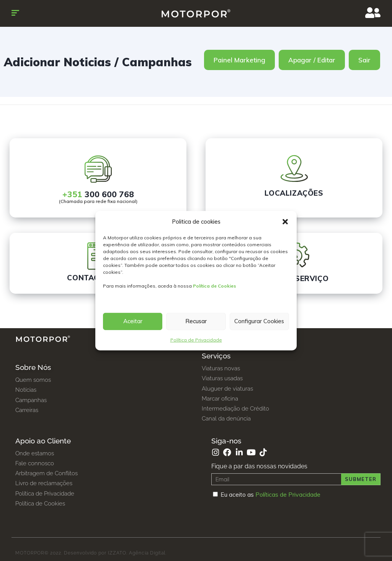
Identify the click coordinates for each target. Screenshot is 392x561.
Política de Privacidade (196, 340)
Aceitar (133, 321)
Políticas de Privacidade (288, 494)
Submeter (361, 479)
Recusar (196, 321)
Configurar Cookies (259, 321)
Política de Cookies (215, 286)
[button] (285, 222)
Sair (364, 60)
